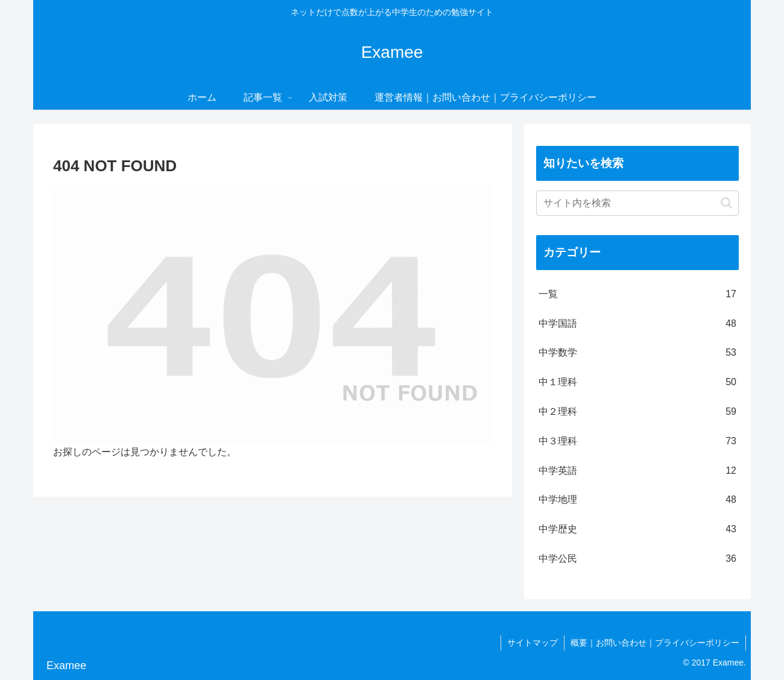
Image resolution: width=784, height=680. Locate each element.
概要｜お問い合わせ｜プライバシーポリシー (655, 643)
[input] (637, 203)
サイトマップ (533, 643)
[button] (726, 203)
